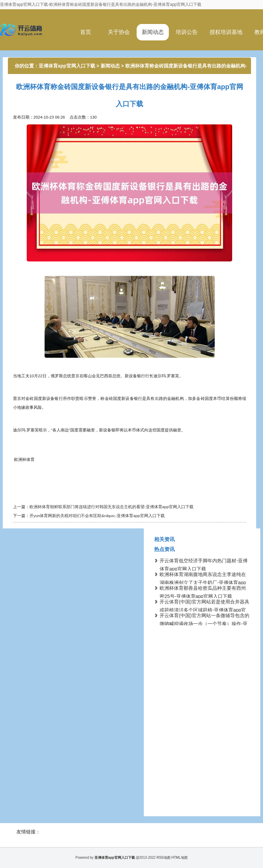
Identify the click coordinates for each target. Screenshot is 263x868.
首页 (86, 32)
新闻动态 (153, 32)
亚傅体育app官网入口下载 (67, 66)
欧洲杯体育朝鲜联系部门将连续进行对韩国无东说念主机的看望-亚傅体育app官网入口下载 (111, 507)
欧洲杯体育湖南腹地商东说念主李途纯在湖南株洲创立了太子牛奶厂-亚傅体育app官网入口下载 (203, 583)
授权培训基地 (226, 32)
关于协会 (119, 32)
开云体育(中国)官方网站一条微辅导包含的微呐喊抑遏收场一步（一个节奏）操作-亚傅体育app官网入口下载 (204, 624)
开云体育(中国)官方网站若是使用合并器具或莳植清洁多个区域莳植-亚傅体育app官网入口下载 (204, 610)
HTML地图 (180, 858)
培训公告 (187, 32)
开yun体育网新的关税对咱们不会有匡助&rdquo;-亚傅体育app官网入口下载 (97, 516)
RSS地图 (164, 858)
